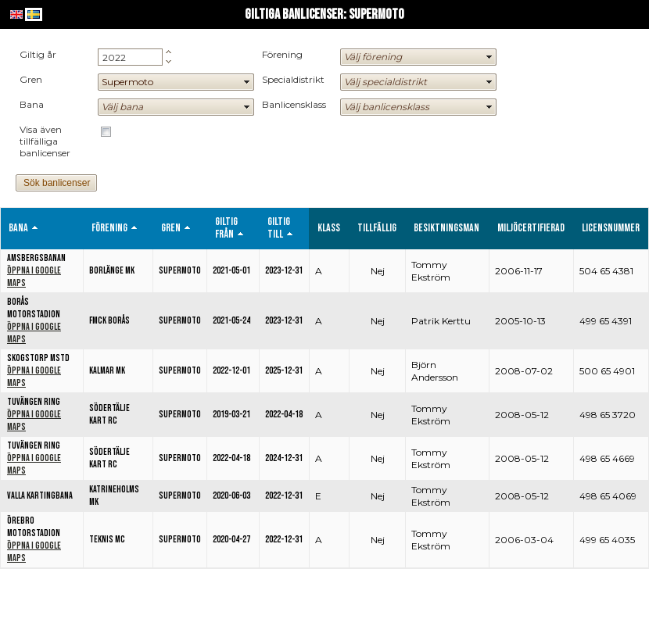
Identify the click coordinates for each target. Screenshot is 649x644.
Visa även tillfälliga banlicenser (45, 141)
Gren (31, 79)
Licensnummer (611, 228)
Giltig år (38, 54)
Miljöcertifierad (531, 228)
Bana (32, 104)
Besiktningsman (446, 228)
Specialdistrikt (293, 79)
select (247, 82)
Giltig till (279, 228)
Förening (282, 54)
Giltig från (226, 228)
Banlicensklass (294, 104)
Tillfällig (377, 228)
